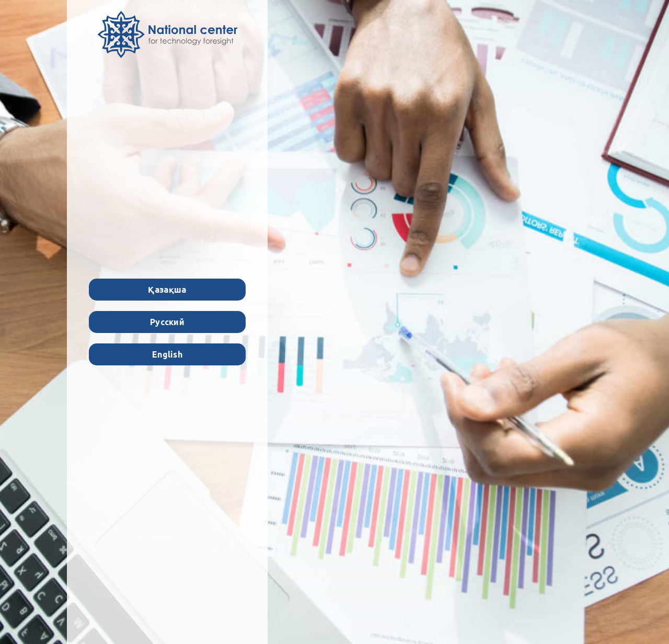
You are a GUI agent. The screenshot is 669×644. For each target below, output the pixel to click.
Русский (167, 322)
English (167, 354)
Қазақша (167, 290)
